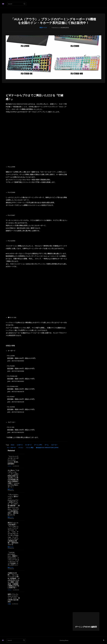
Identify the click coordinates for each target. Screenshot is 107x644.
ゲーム (47, 445)
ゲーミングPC (38, 445)
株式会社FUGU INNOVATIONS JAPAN (47, 448)
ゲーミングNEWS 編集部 (86, 627)
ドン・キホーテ (11, 448)
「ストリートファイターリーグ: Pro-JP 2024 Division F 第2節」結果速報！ (13, 460)
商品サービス (43, 27)
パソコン (21, 448)
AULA (12, 445)
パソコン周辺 (30, 448)
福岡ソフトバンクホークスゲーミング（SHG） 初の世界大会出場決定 (14, 598)
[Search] (24, 4)
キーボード (28, 445)
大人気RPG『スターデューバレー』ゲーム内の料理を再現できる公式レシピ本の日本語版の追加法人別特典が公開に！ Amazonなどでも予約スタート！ (13, 479)
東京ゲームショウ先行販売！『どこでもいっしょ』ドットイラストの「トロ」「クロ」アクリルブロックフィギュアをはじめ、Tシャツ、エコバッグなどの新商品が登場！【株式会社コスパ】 (13, 534)
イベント (10, 466)
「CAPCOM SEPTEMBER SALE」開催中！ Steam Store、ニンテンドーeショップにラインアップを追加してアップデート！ (14, 559)
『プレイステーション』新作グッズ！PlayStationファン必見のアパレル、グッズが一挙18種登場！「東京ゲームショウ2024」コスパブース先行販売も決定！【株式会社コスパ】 (14, 505)
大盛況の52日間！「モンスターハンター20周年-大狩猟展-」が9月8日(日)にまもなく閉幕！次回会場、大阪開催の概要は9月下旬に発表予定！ (14, 580)
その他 (9, 604)
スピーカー (54, 445)
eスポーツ (20, 445)
